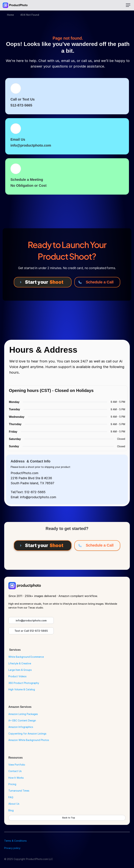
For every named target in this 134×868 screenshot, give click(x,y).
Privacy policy (12, 848)
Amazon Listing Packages (23, 714)
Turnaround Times (19, 791)
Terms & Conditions (15, 841)
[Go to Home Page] (15, 5)
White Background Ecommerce (26, 657)
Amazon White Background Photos (29, 740)
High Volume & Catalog (22, 689)
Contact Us (15, 771)
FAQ (11, 797)
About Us (14, 804)
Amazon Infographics (21, 727)
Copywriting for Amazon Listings (27, 734)
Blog (11, 810)
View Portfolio (17, 765)
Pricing (12, 784)
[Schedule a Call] (97, 282)
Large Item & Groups (20, 670)
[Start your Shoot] (43, 282)
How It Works (16, 778)
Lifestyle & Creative (20, 663)
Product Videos (17, 676)
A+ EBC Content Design (22, 720)
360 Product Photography (24, 683)
